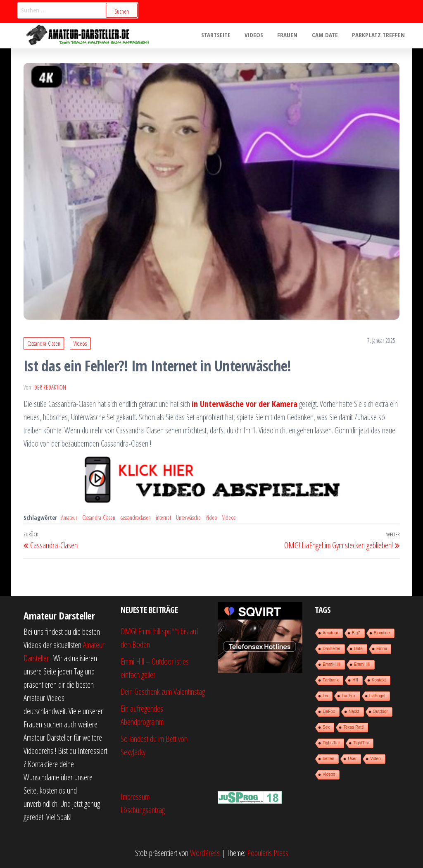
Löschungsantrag (143, 810)
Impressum (135, 797)
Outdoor (380, 711)
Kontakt (379, 680)
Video (211, 518)
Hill (355, 680)
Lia (325, 696)
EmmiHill (362, 664)
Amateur (69, 518)
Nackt (354, 711)
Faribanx (331, 680)
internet (163, 518)
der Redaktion (50, 387)
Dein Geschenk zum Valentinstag (163, 692)
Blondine (382, 633)
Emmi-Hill (332, 664)
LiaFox (329, 711)
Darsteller (332, 649)
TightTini (361, 743)
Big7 (356, 633)
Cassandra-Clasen (44, 343)
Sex (326, 727)
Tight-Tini (331, 743)
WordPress (205, 853)
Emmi (382, 649)
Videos (260, 36)
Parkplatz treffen (379, 36)
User (352, 759)
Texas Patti (353, 727)
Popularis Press (268, 853)
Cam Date (327, 36)
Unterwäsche (188, 518)
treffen (328, 759)
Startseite (224, 36)
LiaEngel (377, 696)
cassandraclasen (135, 518)
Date (358, 649)
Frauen (292, 36)
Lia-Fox (348, 696)
